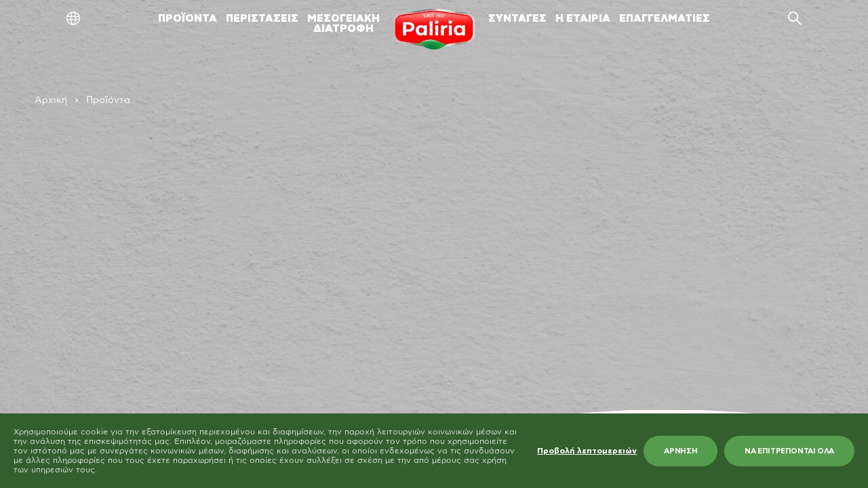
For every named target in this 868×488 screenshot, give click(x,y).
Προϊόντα (108, 100)
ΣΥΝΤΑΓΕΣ (517, 19)
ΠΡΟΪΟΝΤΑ (188, 19)
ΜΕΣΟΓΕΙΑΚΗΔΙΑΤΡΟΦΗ (343, 24)
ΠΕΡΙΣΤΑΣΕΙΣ (262, 19)
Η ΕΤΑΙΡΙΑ (583, 19)
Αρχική (51, 100)
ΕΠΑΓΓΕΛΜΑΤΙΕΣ (665, 19)
